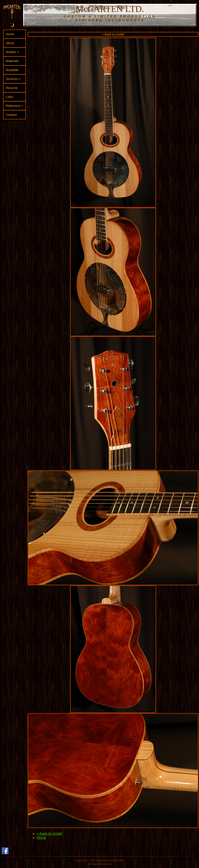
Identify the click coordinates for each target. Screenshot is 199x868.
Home (10, 34)
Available (12, 70)
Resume (12, 88)
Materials (12, 61)
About (10, 43)
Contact (11, 115)
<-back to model (113, 34)
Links (10, 97)
